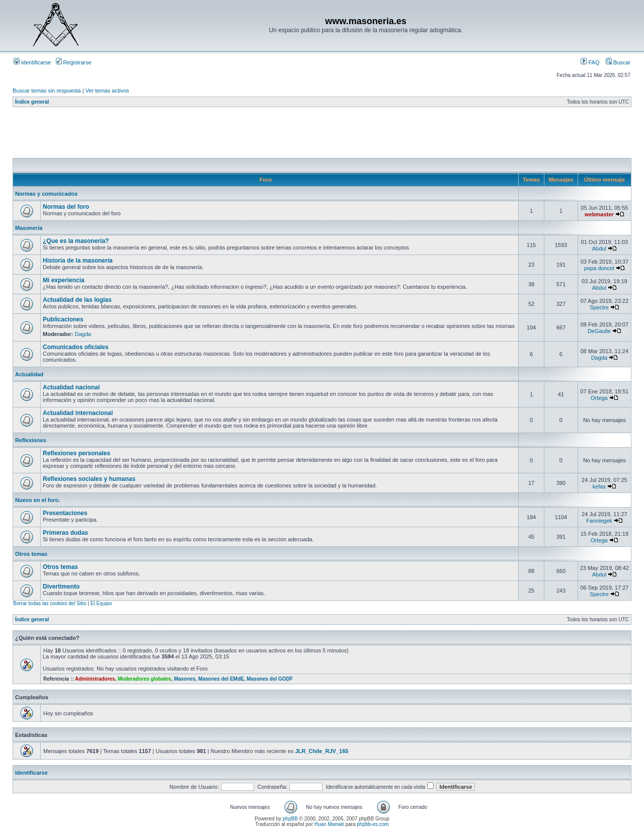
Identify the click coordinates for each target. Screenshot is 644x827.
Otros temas (31, 554)
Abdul (599, 249)
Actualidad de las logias (77, 300)
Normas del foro (66, 207)
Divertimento (61, 587)
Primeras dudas (65, 533)
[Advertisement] (196, 135)
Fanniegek (599, 521)
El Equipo (101, 603)
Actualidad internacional (78, 413)
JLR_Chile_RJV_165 (322, 751)
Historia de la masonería (78, 261)
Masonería (29, 228)
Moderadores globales (144, 679)
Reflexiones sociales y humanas (89, 479)
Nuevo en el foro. (37, 500)
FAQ (590, 62)
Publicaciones (63, 319)
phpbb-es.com (373, 824)
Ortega (599, 398)
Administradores (95, 679)
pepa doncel (599, 268)
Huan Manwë (329, 824)
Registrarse (74, 62)
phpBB (290, 819)
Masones (185, 679)
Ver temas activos (107, 91)
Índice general (32, 102)
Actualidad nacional (71, 387)
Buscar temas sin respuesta (47, 91)
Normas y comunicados (46, 194)
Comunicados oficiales (76, 347)
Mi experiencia (64, 280)
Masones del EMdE (221, 679)
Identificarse (32, 62)
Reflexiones (31, 440)
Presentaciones (65, 513)
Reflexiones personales (76, 453)
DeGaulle (599, 331)
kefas (599, 486)
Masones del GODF (270, 679)
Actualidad (29, 374)
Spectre (599, 307)
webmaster (599, 214)
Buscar (618, 62)
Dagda (83, 334)
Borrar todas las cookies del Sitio (50, 603)
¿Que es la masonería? (76, 241)
